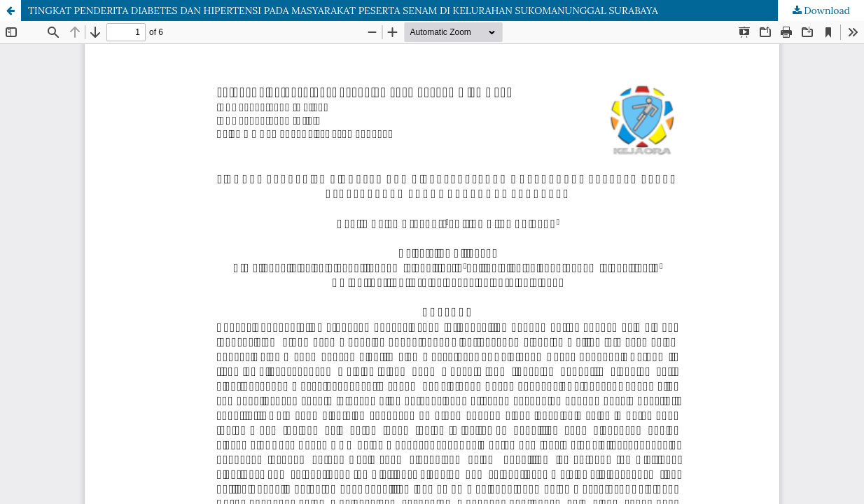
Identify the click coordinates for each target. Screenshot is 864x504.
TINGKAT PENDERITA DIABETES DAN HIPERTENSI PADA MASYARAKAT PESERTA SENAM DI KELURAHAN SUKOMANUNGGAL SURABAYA (343, 10)
